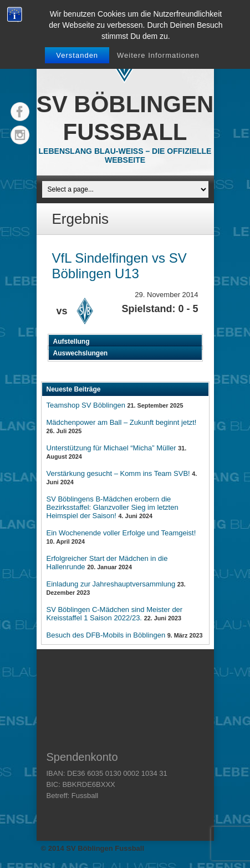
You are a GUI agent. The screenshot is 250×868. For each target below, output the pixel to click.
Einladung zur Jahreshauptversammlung (111, 584)
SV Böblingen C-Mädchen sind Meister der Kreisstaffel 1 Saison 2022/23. (115, 614)
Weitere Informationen (158, 55)
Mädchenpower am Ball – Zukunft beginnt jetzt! (122, 422)
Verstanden (77, 55)
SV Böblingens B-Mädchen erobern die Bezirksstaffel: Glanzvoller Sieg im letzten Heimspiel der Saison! (113, 507)
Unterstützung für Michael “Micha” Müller (111, 448)
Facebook (20, 112)
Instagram (20, 135)
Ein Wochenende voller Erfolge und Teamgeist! (121, 533)
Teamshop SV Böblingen (86, 405)
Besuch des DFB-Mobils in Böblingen (106, 635)
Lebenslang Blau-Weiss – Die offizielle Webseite (125, 155)
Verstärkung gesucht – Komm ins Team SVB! (118, 473)
